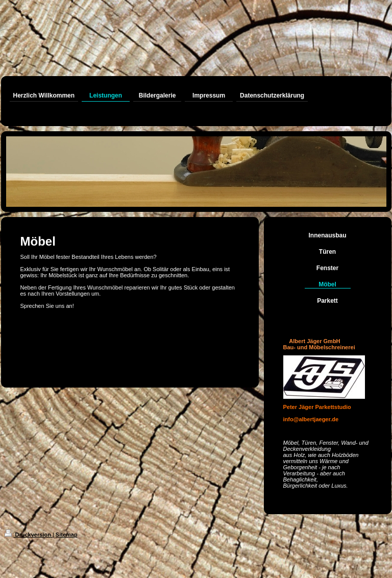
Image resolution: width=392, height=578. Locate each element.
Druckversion (29, 535)
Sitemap (67, 535)
